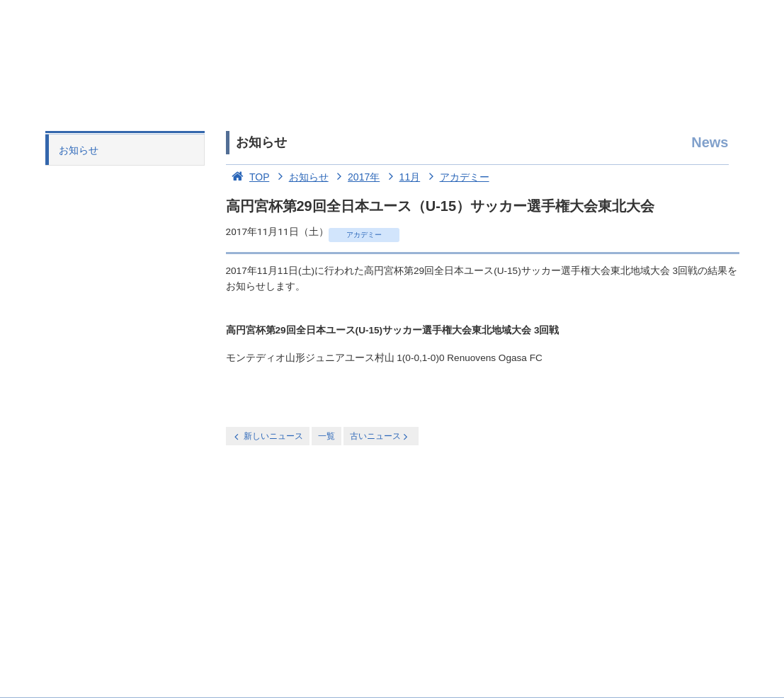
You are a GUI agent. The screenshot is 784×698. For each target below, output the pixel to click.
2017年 (356, 177)
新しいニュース (268, 436)
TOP (248, 177)
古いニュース (380, 436)
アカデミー (456, 177)
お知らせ (79, 150)
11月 (401, 177)
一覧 (326, 436)
